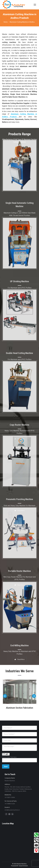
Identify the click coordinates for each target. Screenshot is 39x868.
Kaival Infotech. (23, 866)
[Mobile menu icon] (35, 5)
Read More (20, 657)
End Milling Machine (20, 644)
